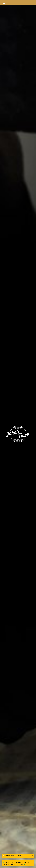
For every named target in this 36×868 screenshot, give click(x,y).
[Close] (33, 856)
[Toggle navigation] (4, 3)
